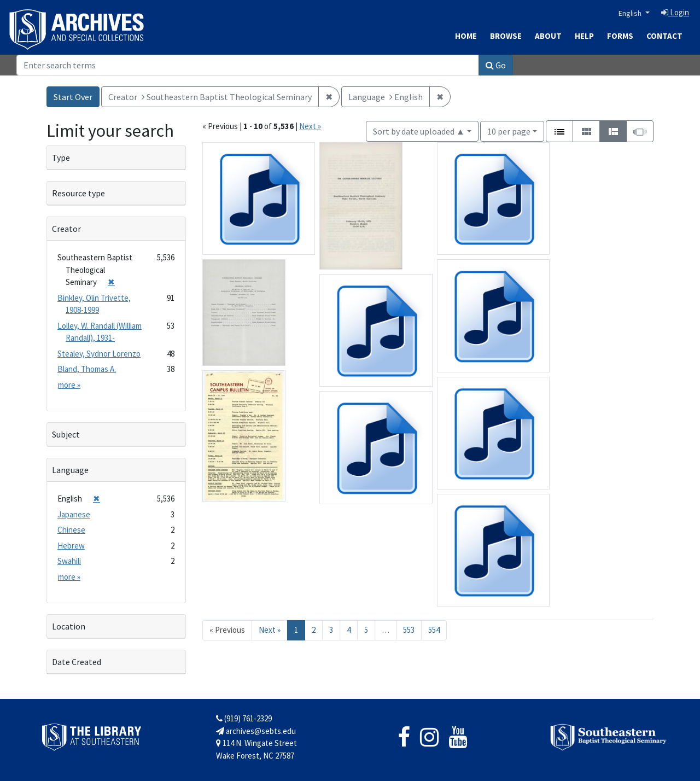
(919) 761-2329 (244, 718)
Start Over (73, 97)
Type (61, 158)
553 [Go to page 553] (409, 630)
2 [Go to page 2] (314, 630)
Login (675, 12)
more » (69, 385)
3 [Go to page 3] (331, 630)
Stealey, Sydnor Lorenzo (99, 354)
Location (69, 626)
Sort (419, 131)
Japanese (74, 514)
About (548, 36)
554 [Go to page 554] (434, 630)
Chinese (71, 530)
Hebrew (71, 546)
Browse (506, 36)
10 (509, 130)
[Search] (248, 65)
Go (496, 65)
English (631, 13)
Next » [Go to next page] (270, 630)
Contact (664, 36)
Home (466, 36)
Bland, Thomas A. (87, 369)
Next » (310, 126)
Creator (66, 229)
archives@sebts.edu (256, 731)
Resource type (78, 193)
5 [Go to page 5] (366, 630)
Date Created (77, 662)
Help (584, 36)
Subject (66, 434)
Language (70, 470)
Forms (620, 36)
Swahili (69, 561)
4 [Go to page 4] (349, 630)
